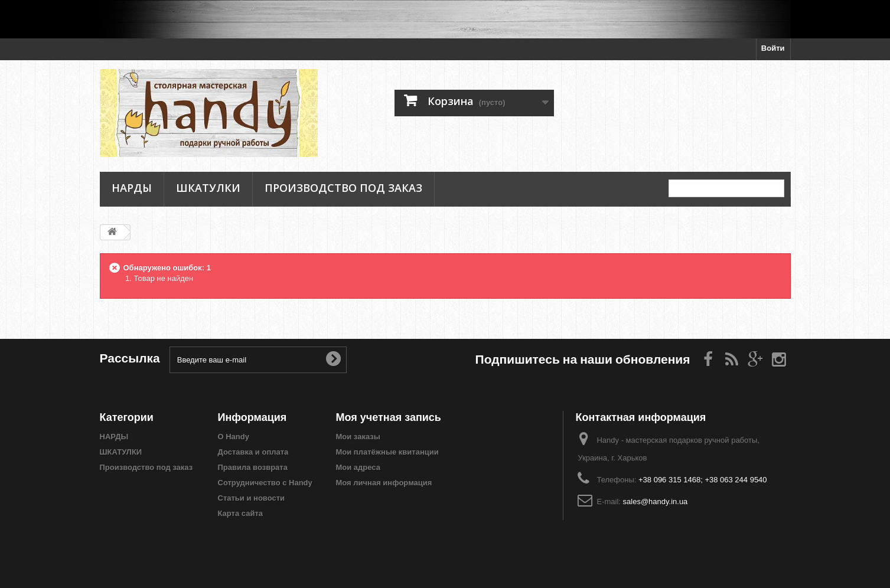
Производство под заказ (343, 188)
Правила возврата (253, 467)
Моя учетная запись (389, 417)
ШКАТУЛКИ (208, 188)
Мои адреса (358, 467)
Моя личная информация (384, 483)
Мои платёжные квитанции (387, 452)
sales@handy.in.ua (656, 502)
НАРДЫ (132, 188)
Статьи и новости (252, 498)
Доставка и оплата (253, 452)
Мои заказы (358, 437)
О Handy (234, 437)
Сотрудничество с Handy (265, 483)
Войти (773, 48)
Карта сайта (241, 513)
